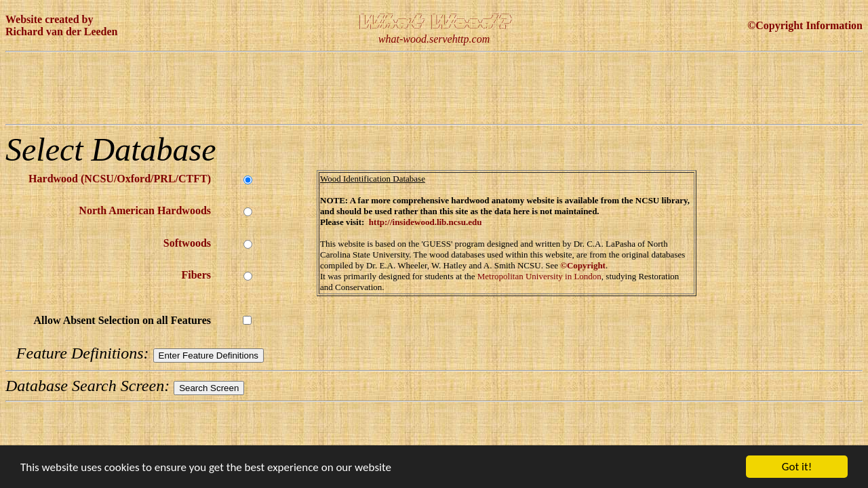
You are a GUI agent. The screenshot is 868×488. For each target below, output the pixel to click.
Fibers (196, 280)
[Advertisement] (252, 94)
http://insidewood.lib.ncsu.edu (426, 227)
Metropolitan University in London (539, 282)
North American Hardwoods (145, 216)
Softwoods (187, 248)
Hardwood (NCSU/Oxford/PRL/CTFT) (120, 184)
